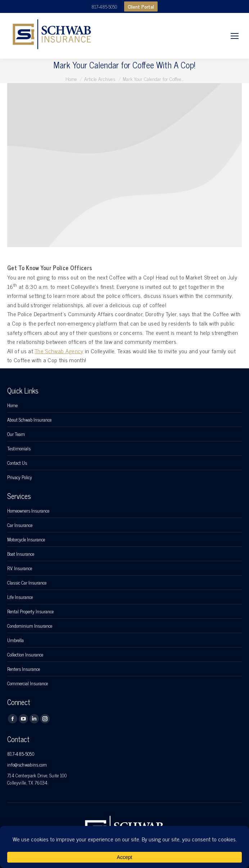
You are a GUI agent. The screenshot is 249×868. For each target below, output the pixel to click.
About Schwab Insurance (29, 420)
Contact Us (17, 463)
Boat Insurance (21, 554)
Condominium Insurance (30, 626)
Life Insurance (20, 597)
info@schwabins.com (27, 765)
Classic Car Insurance (27, 583)
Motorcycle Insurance (26, 540)
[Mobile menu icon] (235, 36)
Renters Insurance (24, 669)
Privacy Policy (20, 477)
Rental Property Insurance (30, 612)
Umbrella (15, 640)
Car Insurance (20, 525)
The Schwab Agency (59, 351)
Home (12, 405)
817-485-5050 (104, 7)
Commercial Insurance (28, 683)
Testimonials (19, 449)
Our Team (16, 434)
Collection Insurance (25, 655)
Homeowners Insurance (28, 511)
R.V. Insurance (20, 568)
